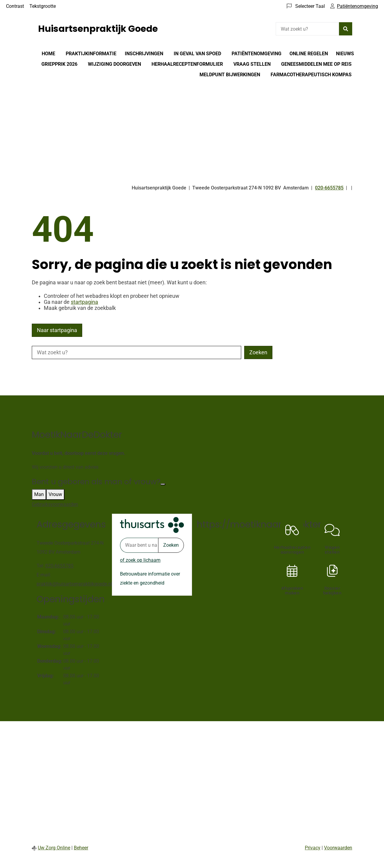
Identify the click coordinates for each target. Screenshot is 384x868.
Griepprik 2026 (59, 64)
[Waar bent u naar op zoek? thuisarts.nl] (139, 545)
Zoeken (171, 545)
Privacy (313, 848)
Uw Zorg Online (54, 848)
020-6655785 (59, 566)
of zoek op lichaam (140, 560)
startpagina (84, 302)
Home (48, 54)
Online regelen (309, 54)
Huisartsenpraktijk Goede (98, 29)
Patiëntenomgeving (256, 54)
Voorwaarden (338, 848)
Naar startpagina (57, 330)
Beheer (81, 848)
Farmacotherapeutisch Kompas (311, 75)
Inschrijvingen (144, 54)
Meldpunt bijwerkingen (230, 75)
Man (39, 494)
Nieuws (345, 54)
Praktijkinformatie (91, 54)
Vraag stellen (252, 64)
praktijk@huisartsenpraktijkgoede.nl (74, 584)
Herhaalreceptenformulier (187, 64)
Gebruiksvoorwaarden (55, 504)
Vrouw (55, 494)
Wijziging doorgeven (114, 64)
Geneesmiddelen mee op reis (316, 64)
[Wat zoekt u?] (307, 29)
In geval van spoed (197, 54)
